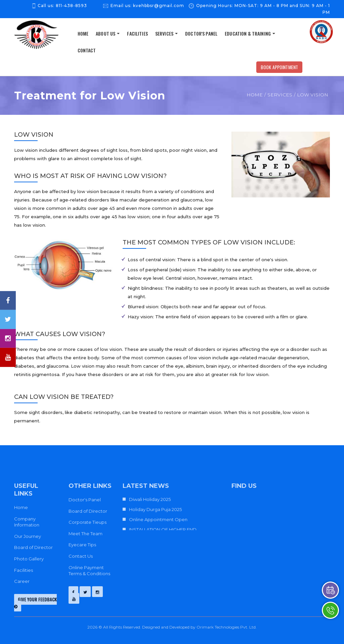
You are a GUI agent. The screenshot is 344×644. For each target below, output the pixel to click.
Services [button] (166, 33)
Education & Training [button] (250, 33)
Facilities (137, 33)
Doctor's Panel (201, 33)
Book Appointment (279, 67)
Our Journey (28, 536)
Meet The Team (85, 534)
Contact (87, 50)
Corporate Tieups (88, 522)
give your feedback (35, 602)
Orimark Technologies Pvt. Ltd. (227, 627)
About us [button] (108, 33)
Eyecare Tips (82, 545)
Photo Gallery (29, 559)
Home (255, 95)
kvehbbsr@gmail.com (159, 6)
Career (22, 581)
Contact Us (81, 556)
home (83, 33)
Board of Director (33, 547)
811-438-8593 (71, 6)
